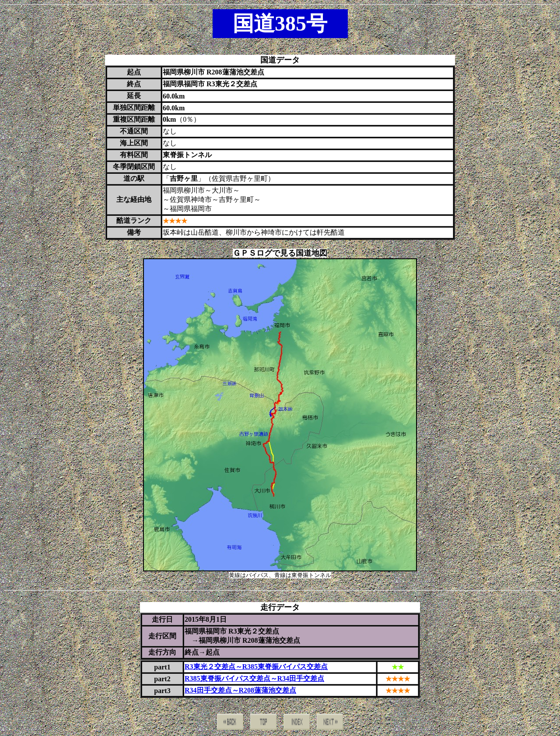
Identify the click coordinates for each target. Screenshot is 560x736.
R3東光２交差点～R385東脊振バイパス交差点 (256, 667)
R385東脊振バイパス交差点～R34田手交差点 (254, 678)
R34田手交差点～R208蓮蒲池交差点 (240, 690)
